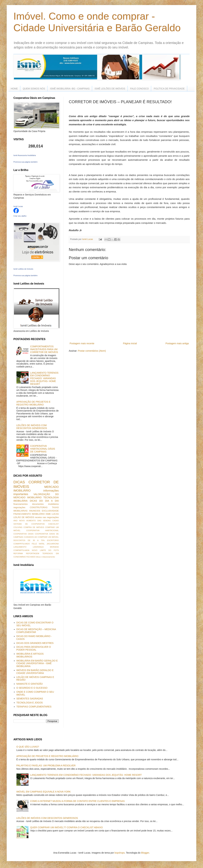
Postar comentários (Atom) (92, 351)
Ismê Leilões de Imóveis (23, 269)
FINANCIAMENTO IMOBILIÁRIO (29, 514)
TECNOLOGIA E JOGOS (30, 703)
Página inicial (130, 343)
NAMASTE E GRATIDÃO (30, 684)
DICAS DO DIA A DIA (44, 501)
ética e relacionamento (46, 557)
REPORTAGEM (33, 553)
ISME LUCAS (52, 514)
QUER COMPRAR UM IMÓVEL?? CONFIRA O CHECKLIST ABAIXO (66, 827)
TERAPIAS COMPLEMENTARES (34, 707)
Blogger (145, 853)
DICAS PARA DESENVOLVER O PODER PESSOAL (34, 648)
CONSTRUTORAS (39, 507)
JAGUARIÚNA (53, 544)
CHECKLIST (53, 524)
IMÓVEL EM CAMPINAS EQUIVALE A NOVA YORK (44, 792)
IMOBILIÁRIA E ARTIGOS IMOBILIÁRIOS (30, 655)
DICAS (19, 482)
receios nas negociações (47, 517)
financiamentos (21, 504)
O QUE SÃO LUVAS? (28, 747)
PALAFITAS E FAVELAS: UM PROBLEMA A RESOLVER (46, 765)
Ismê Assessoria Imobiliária (25, 155)
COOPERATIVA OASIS (23, 534)
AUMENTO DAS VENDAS (39, 521)
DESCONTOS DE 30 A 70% (29, 540)
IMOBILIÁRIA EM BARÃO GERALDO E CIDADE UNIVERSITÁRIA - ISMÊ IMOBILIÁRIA (37, 663)
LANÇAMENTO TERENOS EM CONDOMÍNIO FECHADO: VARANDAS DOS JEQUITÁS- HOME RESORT (44, 378)
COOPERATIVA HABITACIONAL (42, 530)
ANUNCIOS (35, 511)
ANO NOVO (19, 521)
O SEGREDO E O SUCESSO (32, 688)
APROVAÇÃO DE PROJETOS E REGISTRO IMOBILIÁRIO (33, 403)
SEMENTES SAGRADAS (30, 699)
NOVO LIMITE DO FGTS (45, 550)
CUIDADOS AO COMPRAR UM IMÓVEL (41, 537)
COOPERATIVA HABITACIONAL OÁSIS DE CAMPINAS (43, 449)
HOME (14, 89)
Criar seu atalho (20, 216)
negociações (19, 507)
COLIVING (18, 527)
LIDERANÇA (38, 547)
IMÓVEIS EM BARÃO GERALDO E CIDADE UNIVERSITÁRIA (35, 672)
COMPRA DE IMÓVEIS (34, 527)
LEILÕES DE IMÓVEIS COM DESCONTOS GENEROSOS (32, 427)
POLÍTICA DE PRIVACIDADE (169, 89)
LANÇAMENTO (20, 547)
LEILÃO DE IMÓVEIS (24, 517)
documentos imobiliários (45, 504)
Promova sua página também (26, 162)
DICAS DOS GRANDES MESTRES (35, 643)
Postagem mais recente (82, 343)
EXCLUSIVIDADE (50, 511)
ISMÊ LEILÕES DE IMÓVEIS (110, 89)
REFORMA (18, 553)
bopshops (120, 853)
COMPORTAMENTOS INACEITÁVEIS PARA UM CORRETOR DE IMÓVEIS (44, 349)
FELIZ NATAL (38, 544)
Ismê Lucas (18, 206)
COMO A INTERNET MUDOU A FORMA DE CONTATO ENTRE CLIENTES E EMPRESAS (77, 801)
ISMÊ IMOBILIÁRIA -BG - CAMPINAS (70, 89)
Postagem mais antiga (177, 343)
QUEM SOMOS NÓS (34, 89)
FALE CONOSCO (139, 89)
